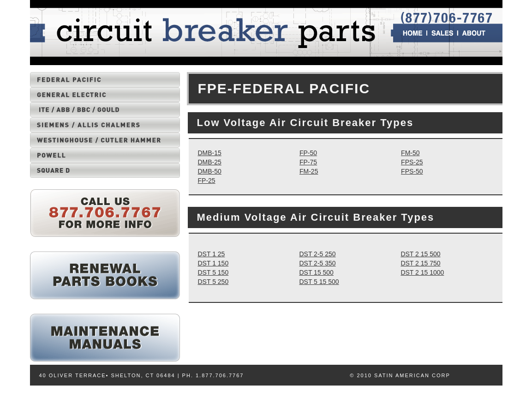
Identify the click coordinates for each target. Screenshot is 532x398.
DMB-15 (210, 153)
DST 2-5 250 (317, 254)
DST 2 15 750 (420, 263)
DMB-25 (210, 162)
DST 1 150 (213, 263)
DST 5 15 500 (319, 282)
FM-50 (410, 153)
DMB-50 (210, 171)
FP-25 (207, 181)
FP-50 (308, 153)
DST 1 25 (212, 254)
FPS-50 (412, 171)
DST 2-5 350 (317, 263)
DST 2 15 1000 (422, 272)
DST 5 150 (213, 272)
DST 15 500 (316, 272)
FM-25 (309, 171)
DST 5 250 (213, 282)
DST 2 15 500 (420, 254)
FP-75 (308, 162)
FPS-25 (412, 162)
